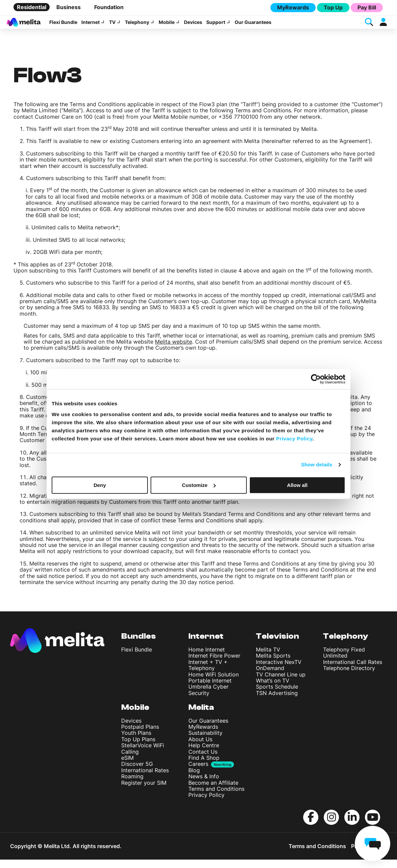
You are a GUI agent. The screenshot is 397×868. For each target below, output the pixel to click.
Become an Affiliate (213, 791)
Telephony (137, 26)
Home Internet (207, 658)
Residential (32, 7)
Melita (201, 716)
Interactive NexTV (279, 670)
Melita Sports (273, 664)
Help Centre (204, 754)
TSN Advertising (277, 701)
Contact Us (203, 760)
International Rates (145, 779)
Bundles (139, 645)
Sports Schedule (277, 695)
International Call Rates (353, 670)
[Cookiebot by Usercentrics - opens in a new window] (316, 379)
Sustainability (205, 741)
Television (277, 645)
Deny (100, 485)
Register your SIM (144, 791)
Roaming (132, 785)
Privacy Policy (206, 803)
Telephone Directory (349, 676)
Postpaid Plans (140, 735)
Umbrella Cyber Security (208, 698)
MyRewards (293, 7)
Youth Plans (136, 741)
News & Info (204, 785)
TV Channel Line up (281, 683)
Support (216, 26)
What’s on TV (273, 689)
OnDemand (270, 676)
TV (112, 26)
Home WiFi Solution (214, 683)
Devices (193, 26)
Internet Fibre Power (214, 664)
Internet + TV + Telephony (208, 673)
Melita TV (268, 658)
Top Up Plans (138, 748)
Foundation (109, 7)
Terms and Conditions (216, 797)
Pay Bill (367, 7)
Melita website (174, 350)
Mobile (167, 26)
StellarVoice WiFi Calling (143, 757)
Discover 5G (137, 772)
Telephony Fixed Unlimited (344, 661)
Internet (90, 26)
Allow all (297, 485)
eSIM (127, 766)
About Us (200, 748)
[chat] (373, 844)
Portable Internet (210, 689)
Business (69, 7)
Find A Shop (204, 766)
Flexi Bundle (63, 26)
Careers (198, 772)
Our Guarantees (253, 26)
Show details (317, 465)
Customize (199, 485)
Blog (194, 779)
